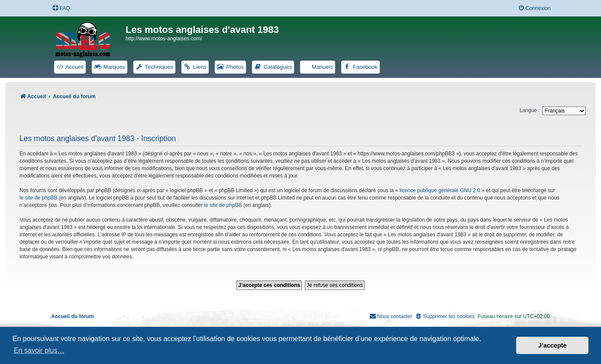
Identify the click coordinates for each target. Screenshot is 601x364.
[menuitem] (61, 8)
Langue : (530, 110)
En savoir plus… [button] (39, 350)
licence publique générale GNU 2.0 (440, 190)
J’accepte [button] (553, 345)
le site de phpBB (38, 198)
